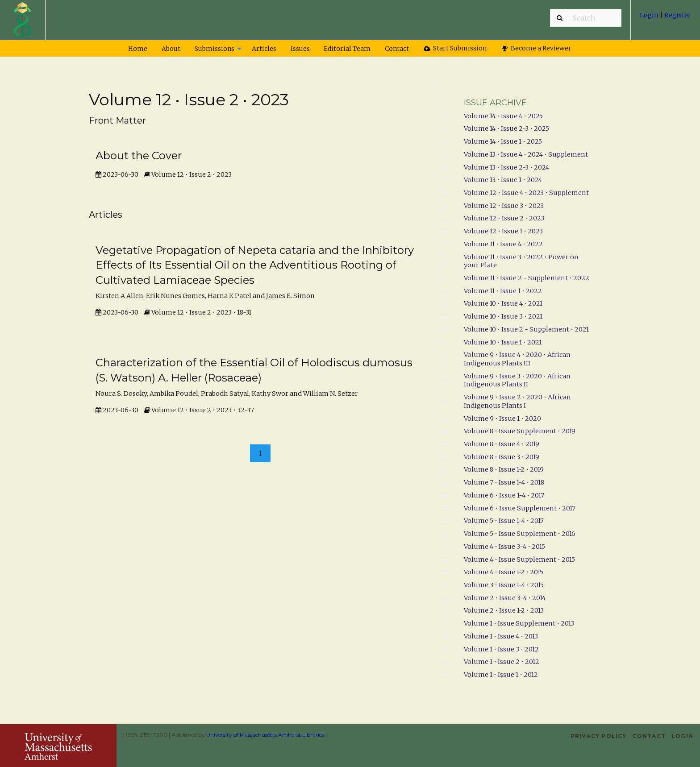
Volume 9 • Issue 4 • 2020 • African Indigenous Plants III (517, 359)
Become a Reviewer (537, 48)
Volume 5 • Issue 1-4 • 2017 (504, 521)
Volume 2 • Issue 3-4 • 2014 (505, 598)
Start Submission (455, 48)
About (171, 49)
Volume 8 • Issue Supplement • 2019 (520, 431)
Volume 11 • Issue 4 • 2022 (503, 244)
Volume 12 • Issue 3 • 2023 (504, 206)
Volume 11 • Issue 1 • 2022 (503, 291)
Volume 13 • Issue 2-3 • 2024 (506, 167)
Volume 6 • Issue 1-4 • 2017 (504, 495)
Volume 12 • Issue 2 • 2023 (504, 218)
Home (138, 49)
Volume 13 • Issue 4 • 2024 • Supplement (526, 154)
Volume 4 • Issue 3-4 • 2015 (504, 547)
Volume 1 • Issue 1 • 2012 (501, 675)
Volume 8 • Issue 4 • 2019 (502, 444)
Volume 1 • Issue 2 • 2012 (502, 662)
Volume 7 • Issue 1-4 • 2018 (504, 482)
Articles (264, 49)
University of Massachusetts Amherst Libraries (265, 735)
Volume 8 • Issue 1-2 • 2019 (504, 469)
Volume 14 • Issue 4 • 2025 (503, 116)
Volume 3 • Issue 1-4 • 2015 (504, 585)
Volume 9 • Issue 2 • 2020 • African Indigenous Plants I (517, 401)
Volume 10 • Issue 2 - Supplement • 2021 (526, 329)
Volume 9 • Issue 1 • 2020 (502, 419)
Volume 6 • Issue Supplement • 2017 (520, 508)
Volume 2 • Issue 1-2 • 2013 (504, 610)
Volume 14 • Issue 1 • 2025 (503, 141)
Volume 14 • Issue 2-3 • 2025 (506, 129)
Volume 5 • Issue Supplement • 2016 (520, 534)
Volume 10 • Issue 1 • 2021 (503, 342)
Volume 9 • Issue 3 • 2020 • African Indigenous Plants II (517, 380)
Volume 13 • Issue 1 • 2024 (503, 180)
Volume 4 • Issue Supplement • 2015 (519, 560)
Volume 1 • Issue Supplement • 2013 (519, 623)
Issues (300, 49)
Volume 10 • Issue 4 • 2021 (503, 303)
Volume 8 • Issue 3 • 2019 (502, 457)
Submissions (215, 49)
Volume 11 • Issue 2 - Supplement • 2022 (527, 278)
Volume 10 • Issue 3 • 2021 (503, 316)
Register (677, 15)
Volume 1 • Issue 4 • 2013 (501, 636)
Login (650, 15)
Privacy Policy (599, 736)
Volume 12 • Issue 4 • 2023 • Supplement (526, 193)
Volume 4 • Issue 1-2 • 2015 (504, 572)
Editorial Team (347, 49)
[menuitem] (665, 19)
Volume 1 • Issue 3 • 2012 (501, 649)
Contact (397, 49)
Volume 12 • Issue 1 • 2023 (503, 231)
